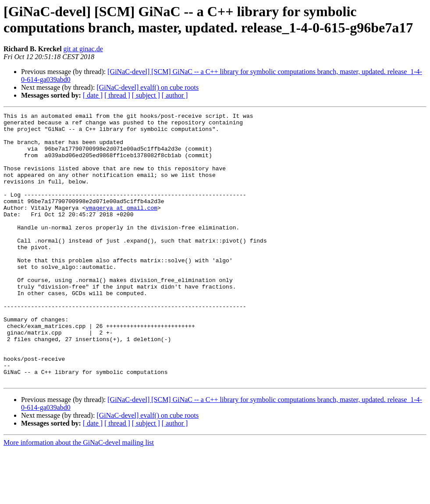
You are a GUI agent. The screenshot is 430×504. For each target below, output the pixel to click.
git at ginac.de (83, 49)
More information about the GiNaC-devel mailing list (79, 496)
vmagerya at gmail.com (121, 227)
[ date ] (93, 95)
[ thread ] (117, 95)
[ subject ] (146, 95)
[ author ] (175, 95)
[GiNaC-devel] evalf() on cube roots (147, 87)
